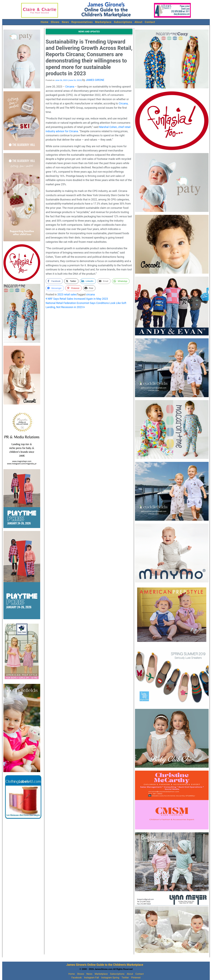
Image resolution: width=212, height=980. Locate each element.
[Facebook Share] (54, 281)
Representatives (82, 22)
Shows (55, 22)
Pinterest (136, 978)
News (65, 22)
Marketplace (103, 22)
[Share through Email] (104, 281)
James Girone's (76, 965)
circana (90, 294)
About (138, 22)
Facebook (76, 978)
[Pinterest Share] (73, 288)
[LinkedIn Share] (88, 281)
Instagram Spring (110, 978)
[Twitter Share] (71, 281)
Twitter (125, 978)
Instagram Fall (91, 978)
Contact (150, 22)
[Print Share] (89, 288)
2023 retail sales (67, 294)
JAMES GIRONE (95, 80)
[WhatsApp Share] (121, 281)
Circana (70, 87)
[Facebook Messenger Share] (55, 288)
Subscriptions (123, 22)
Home (45, 22)
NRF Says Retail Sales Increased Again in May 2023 (77, 299)
